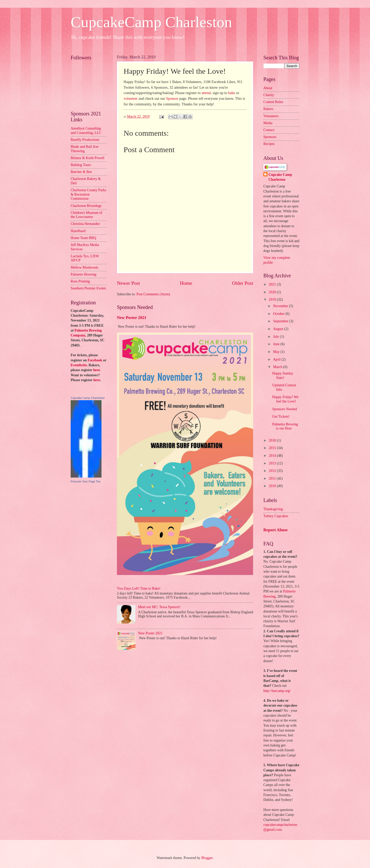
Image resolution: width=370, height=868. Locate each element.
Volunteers (271, 116)
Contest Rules (273, 102)
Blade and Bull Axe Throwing (85, 149)
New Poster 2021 (132, 318)
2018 (273, 440)
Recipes (269, 144)
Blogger (207, 858)
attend (206, 93)
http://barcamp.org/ (277, 691)
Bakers (268, 109)
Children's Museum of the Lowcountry (86, 215)
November (281, 306)
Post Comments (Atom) (153, 294)
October (279, 314)
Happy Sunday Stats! (283, 376)
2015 (273, 448)
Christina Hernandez (85, 224)
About (268, 88)
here (97, 370)
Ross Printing (80, 281)
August (279, 329)
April (277, 359)
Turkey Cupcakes (276, 516)
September (281, 321)
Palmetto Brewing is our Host (285, 426)
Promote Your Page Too (86, 481)
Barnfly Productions (85, 140)
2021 (273, 284)
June (277, 344)
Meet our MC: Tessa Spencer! (159, 607)
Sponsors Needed (284, 409)
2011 (273, 478)
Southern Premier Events (88, 288)
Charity (269, 95)
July (276, 337)
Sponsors (270, 137)
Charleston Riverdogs (86, 206)
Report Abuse (276, 530)
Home (186, 283)
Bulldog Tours (81, 165)
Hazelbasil (78, 231)
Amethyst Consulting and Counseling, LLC (86, 131)
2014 (273, 456)
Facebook (95, 360)
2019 (273, 300)
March (278, 367)
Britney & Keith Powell (87, 158)
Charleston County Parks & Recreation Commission (88, 194)
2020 (273, 292)
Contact (269, 130)
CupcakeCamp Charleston (151, 22)
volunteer (131, 98)
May (277, 352)
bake (232, 93)
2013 (273, 463)
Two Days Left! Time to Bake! (139, 588)
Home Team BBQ (83, 238)
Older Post (243, 283)
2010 (273, 486)
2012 (273, 471)
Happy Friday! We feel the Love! (285, 399)
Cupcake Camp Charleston (88, 398)
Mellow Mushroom (84, 267)
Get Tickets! (281, 417)
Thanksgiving (273, 509)
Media (268, 123)
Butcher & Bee (81, 172)
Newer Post (128, 283)
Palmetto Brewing (84, 274)
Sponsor (172, 98)
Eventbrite (79, 365)
